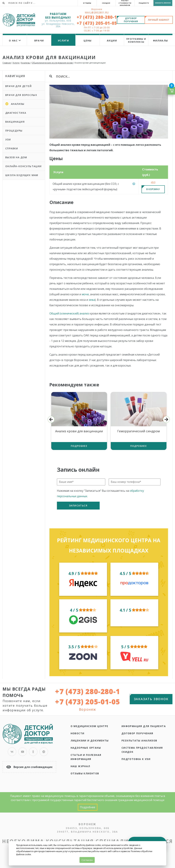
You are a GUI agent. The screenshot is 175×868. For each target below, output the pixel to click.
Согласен (87, 860)
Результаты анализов (139, 740)
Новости (78, 733)
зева (92, 300)
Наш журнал (80, 766)
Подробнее (79, 446)
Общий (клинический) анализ (69, 313)
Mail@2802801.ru (97, 12)
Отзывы (87, 3)
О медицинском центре (89, 726)
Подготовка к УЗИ (136, 759)
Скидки (106, 3)
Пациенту (144, 3)
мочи (85, 294)
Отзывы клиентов (85, 773)
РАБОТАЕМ (58, 14)
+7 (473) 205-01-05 (97, 23)
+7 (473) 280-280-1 (97, 17)
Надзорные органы (86, 748)
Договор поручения (137, 733)
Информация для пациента (144, 726)
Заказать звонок (163, 3)
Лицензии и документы (90, 740)
